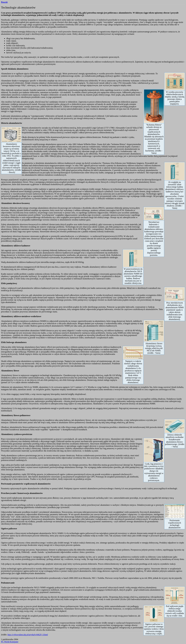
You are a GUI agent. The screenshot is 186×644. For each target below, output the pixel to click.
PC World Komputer (10, 642)
